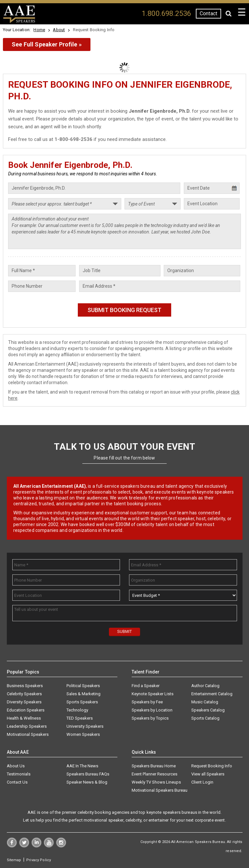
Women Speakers (83, 734)
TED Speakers (80, 718)
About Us (16, 766)
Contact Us (17, 782)
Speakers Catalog (208, 710)
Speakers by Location (152, 710)
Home (39, 30)
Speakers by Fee (147, 702)
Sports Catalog (205, 718)
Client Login (202, 782)
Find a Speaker (146, 686)
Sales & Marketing (83, 694)
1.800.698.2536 (166, 13)
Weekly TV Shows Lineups (156, 782)
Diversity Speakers (24, 702)
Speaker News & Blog (87, 782)
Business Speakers (25, 686)
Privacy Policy (39, 860)
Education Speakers (26, 710)
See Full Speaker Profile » (47, 44)
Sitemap (14, 860)
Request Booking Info (212, 766)
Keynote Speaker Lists (153, 694)
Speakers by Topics (150, 718)
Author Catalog (205, 686)
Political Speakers (83, 686)
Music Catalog (205, 702)
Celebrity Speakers (24, 694)
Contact (208, 13)
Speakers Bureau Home (154, 766)
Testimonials (19, 774)
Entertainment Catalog (212, 694)
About (59, 30)
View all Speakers (208, 774)
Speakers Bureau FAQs (88, 774)
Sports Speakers (82, 702)
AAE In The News (82, 766)
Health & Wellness (24, 718)
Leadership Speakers (27, 726)
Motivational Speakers (28, 734)
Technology (77, 710)
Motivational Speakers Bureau (160, 790)
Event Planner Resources (154, 774)
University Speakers (85, 726)
